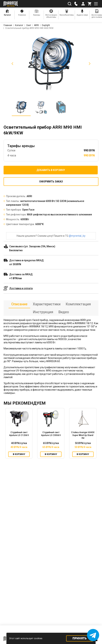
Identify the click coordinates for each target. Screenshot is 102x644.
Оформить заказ (51, 182)
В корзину (19, 454)
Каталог (19, 25)
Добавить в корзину (51, 170)
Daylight (46, 25)
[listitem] (51, 64)
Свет (29, 25)
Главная (8, 25)
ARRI (36, 25)
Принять (80, 638)
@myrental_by (77, 236)
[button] (12, 64)
